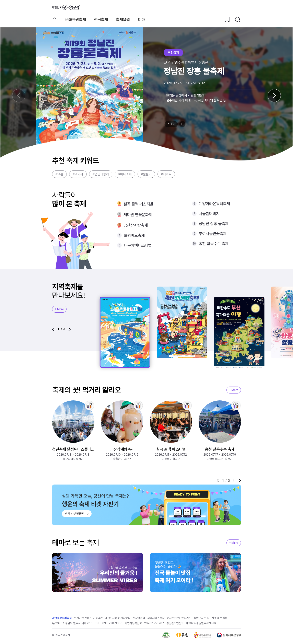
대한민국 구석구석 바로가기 (66, 7)
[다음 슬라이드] (274, 96)
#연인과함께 (101, 174)
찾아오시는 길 (201, 618)
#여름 (59, 174)
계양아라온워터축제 (214, 204)
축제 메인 (55, 20)
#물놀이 (146, 174)
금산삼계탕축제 (136, 225)
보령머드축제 (134, 235)
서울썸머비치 (209, 214)
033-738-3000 (112, 623)
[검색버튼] (238, 20)
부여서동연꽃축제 (213, 234)
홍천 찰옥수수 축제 (214, 244)
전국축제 (101, 20)
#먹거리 (78, 174)
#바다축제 (125, 174)
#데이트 (166, 174)
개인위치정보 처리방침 (118, 618)
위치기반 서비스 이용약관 (88, 618)
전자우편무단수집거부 (179, 618)
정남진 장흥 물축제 (214, 224)
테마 (141, 20)
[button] (53, 329)
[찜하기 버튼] (227, 20)
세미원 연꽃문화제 (138, 215)
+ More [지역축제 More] (59, 309)
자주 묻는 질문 (220, 618)
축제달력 (123, 20)
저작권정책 (139, 618)
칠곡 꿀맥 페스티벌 (138, 204)
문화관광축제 (75, 20)
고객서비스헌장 (156, 618)
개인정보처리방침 (62, 618)
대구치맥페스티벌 (138, 245)
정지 (183, 124)
